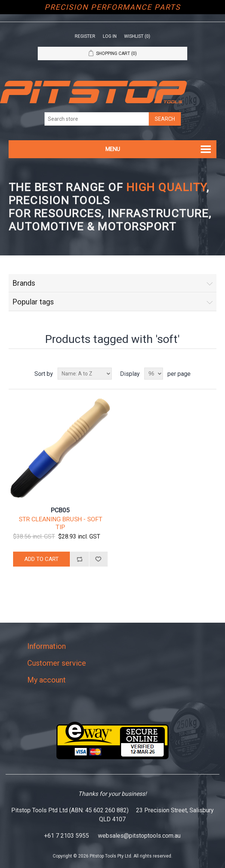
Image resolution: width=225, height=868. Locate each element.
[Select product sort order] (85, 374)
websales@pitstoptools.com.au (139, 836)
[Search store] (97, 119)
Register (85, 36)
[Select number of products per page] (154, 374)
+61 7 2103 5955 (67, 836)
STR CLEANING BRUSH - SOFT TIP (61, 523)
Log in (110, 36)
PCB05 (60, 510)
